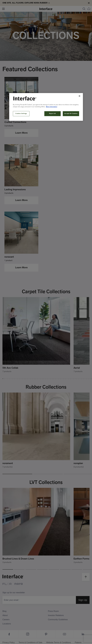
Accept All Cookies (71, 114)
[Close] (79, 96)
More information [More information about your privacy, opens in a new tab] (52, 107)
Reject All (53, 114)
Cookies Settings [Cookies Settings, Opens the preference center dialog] (21, 114)
